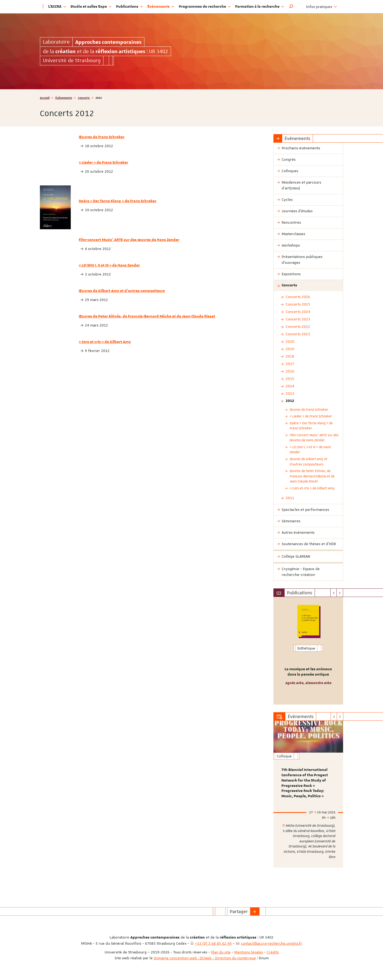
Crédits (273, 952)
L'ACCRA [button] (57, 7)
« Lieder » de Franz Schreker (103, 163)
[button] (291, 7)
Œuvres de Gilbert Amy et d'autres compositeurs (122, 291)
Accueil (45, 98)
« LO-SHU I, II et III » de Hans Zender (109, 265)
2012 (290, 401)
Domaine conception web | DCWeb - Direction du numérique (205, 958)
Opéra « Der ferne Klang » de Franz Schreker (118, 201)
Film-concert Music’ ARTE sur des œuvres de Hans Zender (129, 240)
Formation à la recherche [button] (260, 7)
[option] (308, 651)
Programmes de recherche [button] (205, 7)
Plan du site (221, 952)
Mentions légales (249, 952)
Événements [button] (161, 7)
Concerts (84, 98)
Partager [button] (239, 911)
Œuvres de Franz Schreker (102, 137)
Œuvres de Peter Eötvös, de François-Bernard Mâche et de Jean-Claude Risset (147, 316)
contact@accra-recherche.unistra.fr (272, 943)
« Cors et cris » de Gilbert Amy (105, 342)
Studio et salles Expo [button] (91, 7)
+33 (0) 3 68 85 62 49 (213, 943)
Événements (64, 98)
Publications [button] (130, 7)
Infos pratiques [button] (322, 7)
